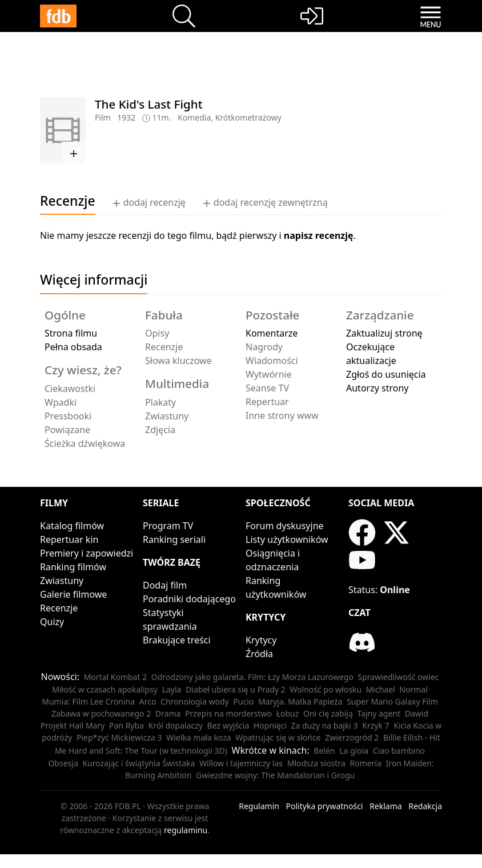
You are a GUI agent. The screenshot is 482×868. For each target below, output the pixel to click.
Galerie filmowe (73, 594)
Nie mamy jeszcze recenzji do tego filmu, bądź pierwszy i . (198, 235)
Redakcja (425, 806)
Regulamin (259, 806)
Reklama (386, 806)
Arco (148, 701)
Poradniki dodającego (189, 599)
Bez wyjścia (228, 725)
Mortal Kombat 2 (116, 677)
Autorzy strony (377, 388)
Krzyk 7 (375, 725)
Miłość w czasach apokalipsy (105, 689)
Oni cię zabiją (328, 713)
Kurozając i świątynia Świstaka (138, 763)
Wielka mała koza (198, 737)
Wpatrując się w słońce (278, 737)
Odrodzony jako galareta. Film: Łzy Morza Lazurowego (252, 677)
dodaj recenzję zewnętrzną (265, 202)
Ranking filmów (73, 567)
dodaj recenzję (149, 202)
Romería (365, 763)
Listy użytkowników (287, 539)
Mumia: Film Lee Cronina (88, 701)
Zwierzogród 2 (352, 737)
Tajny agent (379, 713)
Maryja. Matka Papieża (300, 701)
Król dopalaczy (176, 725)
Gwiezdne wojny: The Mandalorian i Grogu (275, 775)
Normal (413, 689)
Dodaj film (165, 585)
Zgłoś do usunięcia (386, 374)
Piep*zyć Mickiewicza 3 (119, 737)
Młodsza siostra (316, 763)
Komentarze (272, 333)
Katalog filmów (72, 526)
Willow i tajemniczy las (241, 763)
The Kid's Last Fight (149, 104)
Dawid (417, 713)
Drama (168, 713)
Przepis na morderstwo (228, 713)
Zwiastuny (62, 581)
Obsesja (63, 763)
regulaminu (186, 830)
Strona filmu (71, 333)
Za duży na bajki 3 (325, 725)
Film (103, 117)
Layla (172, 689)
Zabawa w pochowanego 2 (101, 713)
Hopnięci (270, 725)
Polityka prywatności (325, 806)
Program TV (168, 526)
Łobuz (288, 713)
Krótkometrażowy (248, 117)
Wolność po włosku (326, 689)
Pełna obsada (73, 347)
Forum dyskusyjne (285, 526)
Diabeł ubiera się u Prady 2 (236, 689)
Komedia (194, 117)
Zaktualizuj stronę (384, 333)
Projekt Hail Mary (73, 725)
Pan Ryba (126, 725)
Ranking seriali (174, 539)
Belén (324, 751)
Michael (381, 689)
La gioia (354, 751)
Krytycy (261, 640)
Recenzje (59, 608)
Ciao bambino (399, 751)
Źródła (259, 654)
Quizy (52, 622)
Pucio (243, 701)
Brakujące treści (177, 640)
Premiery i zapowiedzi (87, 553)
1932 (126, 117)
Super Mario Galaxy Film (392, 701)
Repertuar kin (69, 539)
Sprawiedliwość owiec (399, 677)
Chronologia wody (195, 701)
